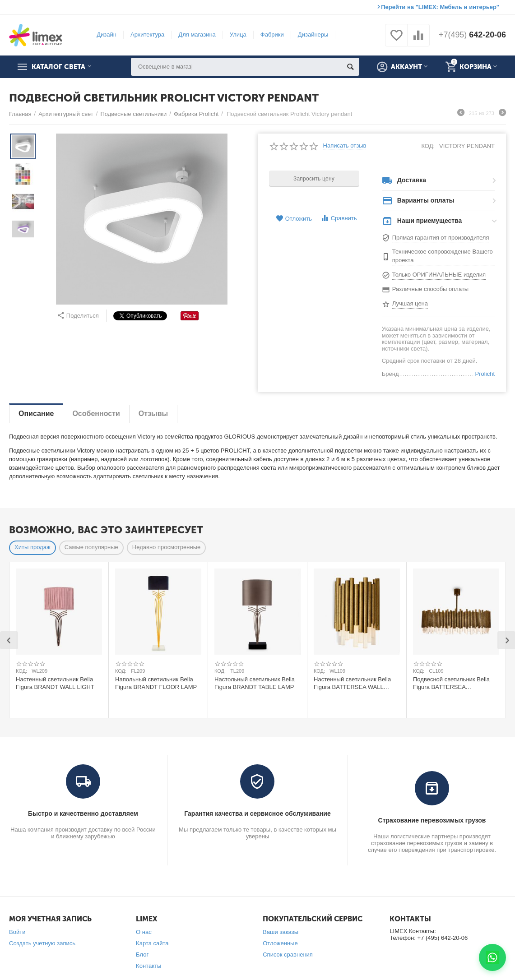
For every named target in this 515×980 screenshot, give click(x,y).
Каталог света (59, 67)
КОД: (428, 146)
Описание (36, 414)
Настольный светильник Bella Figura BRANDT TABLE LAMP (255, 683)
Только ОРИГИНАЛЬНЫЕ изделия (439, 275)
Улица (238, 35)
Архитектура (147, 35)
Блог (142, 955)
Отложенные (280, 943)
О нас (144, 932)
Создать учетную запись (42, 943)
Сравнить (339, 218)
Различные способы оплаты (430, 289)
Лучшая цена (410, 303)
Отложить (294, 219)
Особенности (96, 414)
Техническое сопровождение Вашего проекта (443, 256)
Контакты (148, 966)
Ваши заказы (281, 932)
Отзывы (153, 414)
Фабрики (272, 35)
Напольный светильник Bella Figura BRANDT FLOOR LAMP (156, 683)
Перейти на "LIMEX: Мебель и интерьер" (440, 7)
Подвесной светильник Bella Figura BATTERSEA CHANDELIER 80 (451, 683)
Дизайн (107, 35)
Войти (17, 932)
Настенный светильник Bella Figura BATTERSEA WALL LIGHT (352, 683)
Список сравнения (288, 955)
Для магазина (197, 35)
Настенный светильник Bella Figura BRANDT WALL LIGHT (55, 683)
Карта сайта (152, 943)
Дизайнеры (313, 35)
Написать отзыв (345, 146)
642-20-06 (472, 35)
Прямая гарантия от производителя (441, 238)
